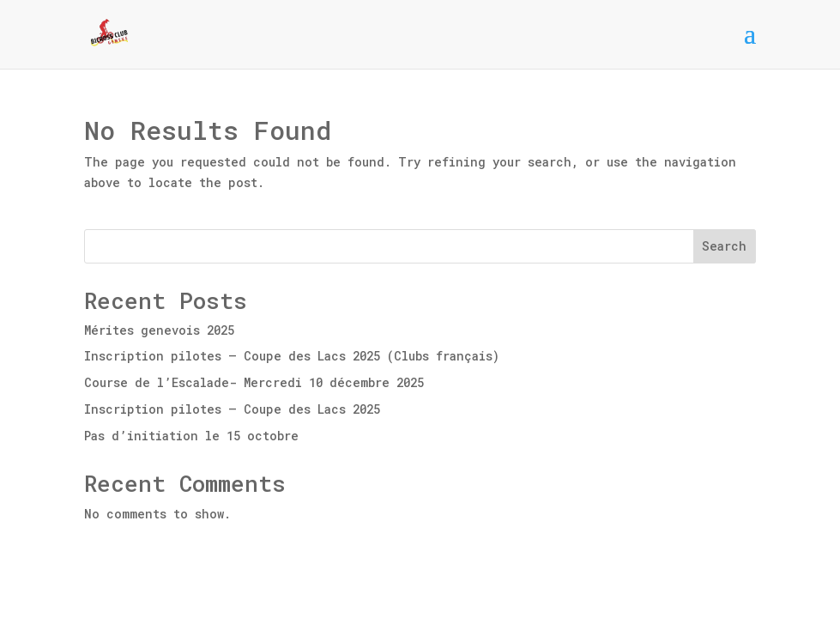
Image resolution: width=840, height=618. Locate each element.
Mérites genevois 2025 (159, 330)
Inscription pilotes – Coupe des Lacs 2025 (232, 409)
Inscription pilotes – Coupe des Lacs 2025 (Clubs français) (292, 356)
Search (724, 246)
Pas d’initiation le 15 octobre (191, 436)
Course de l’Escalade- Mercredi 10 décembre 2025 (254, 382)
